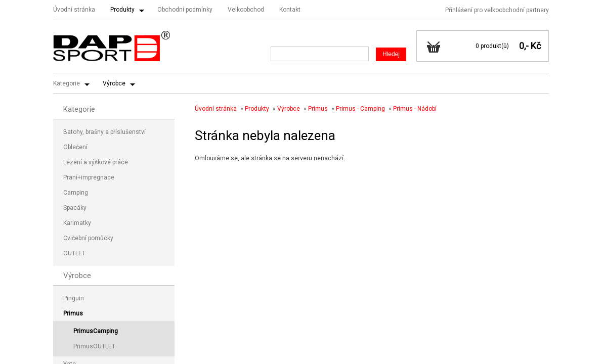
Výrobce (114, 83)
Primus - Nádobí (415, 109)
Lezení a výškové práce (96, 162)
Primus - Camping (360, 109)
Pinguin (74, 298)
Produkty (122, 10)
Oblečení (75, 147)
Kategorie (67, 83)
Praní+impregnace (89, 177)
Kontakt (290, 10)
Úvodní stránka (74, 10)
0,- (524, 46)
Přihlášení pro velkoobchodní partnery (497, 10)
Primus (318, 109)
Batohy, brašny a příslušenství (104, 132)
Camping (76, 193)
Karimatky (77, 223)
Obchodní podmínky (185, 10)
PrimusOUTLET (94, 346)
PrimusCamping (96, 331)
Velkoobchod (246, 10)
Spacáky (75, 208)
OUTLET (74, 253)
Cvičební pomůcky (88, 238)
